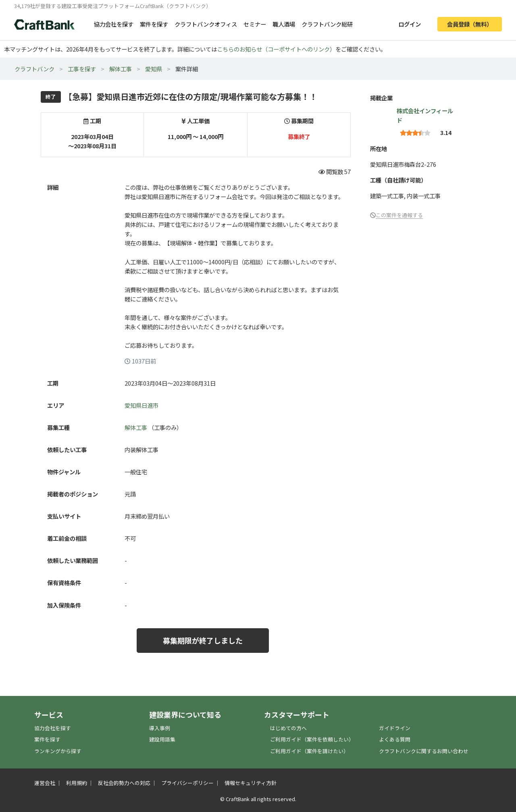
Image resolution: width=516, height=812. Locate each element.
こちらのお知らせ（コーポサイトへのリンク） (276, 49)
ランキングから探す (58, 751)
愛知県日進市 (141, 405)
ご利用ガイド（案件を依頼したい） (312, 739)
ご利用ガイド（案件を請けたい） (309, 751)
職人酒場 (284, 24)
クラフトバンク (34, 69)
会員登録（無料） (470, 24)
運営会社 (45, 783)
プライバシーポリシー (187, 783)
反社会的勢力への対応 (124, 783)
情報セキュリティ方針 (251, 783)
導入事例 (160, 728)
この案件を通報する (399, 215)
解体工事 (121, 69)
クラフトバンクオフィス (206, 24)
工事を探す (82, 69)
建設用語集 (162, 739)
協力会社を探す (114, 24)
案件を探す (154, 24)
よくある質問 (395, 739)
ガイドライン (395, 728)
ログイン (410, 24)
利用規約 (77, 783)
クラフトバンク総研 (327, 24)
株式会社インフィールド (425, 115)
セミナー (255, 24)
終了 (51, 97)
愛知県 (154, 69)
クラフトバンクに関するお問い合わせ (424, 751)
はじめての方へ (288, 728)
